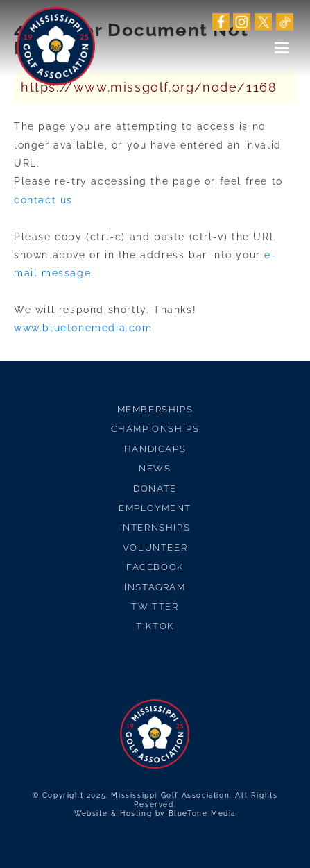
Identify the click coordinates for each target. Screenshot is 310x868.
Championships (155, 429)
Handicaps (155, 449)
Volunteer (155, 548)
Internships (155, 527)
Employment (155, 508)
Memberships (155, 409)
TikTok (155, 626)
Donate (155, 489)
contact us (43, 200)
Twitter (155, 607)
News (155, 468)
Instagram (155, 587)
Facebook (155, 567)
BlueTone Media (202, 813)
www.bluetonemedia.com (83, 328)
